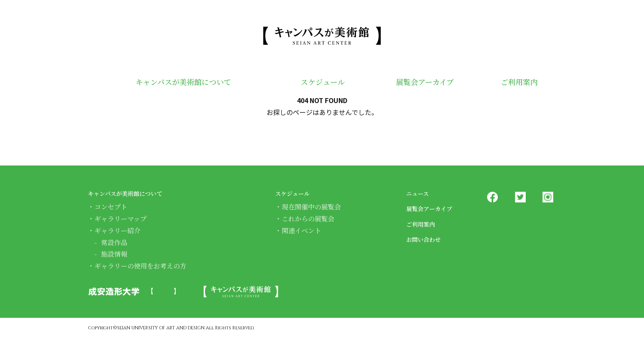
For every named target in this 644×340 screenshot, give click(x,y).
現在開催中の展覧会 (311, 207)
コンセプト (111, 207)
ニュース (421, 193)
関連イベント (301, 231)
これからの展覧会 (308, 219)
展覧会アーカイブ (416, 83)
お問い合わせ (428, 239)
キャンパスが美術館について (176, 83)
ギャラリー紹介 (117, 231)
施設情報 (114, 254)
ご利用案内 (515, 83)
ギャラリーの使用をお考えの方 (140, 266)
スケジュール (311, 83)
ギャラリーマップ (121, 219)
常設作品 (114, 242)
